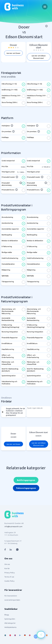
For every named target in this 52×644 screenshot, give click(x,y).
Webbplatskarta (10, 627)
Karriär (7, 568)
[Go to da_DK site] (10, 636)
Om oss (7, 564)
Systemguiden (10, 619)
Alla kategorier (10, 623)
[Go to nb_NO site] (15, 636)
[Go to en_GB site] (30, 636)
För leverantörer (11, 596)
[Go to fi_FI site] (20, 636)
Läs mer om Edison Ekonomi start (39, 57)
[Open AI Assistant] (17, 550)
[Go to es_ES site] (47, 636)
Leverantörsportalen (12, 600)
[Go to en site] (36, 636)
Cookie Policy (9, 581)
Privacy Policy (10, 573)
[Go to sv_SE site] (5, 636)
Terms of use (9, 577)
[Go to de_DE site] (25, 636)
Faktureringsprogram (26, 488)
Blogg (7, 615)
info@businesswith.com (13, 526)
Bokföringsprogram (26, 480)
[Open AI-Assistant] (41, 635)
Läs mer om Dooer (13, 53)
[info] (46, 26)
